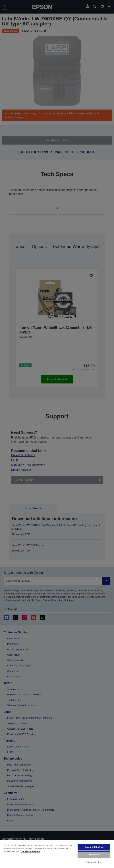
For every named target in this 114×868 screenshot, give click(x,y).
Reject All (94, 855)
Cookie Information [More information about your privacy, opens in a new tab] (30, 851)
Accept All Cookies (94, 847)
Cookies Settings (94, 862)
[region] (57, 854)
